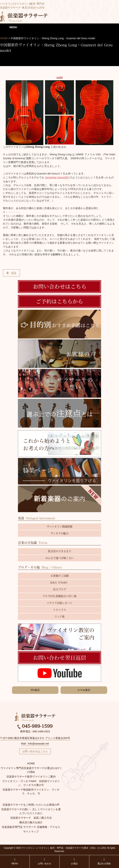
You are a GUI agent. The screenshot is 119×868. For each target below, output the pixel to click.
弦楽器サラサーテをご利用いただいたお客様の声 (31, 805)
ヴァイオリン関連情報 (60, 527)
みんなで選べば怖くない (60, 558)
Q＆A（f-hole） (60, 583)
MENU (15, 861)
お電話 (74, 861)
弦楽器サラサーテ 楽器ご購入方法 (31, 818)
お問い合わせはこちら (35, 751)
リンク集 (60, 617)
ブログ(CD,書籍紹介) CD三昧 (60, 596)
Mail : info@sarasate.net (35, 744)
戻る (11, 273)
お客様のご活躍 (60, 576)
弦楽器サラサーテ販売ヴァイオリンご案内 (31, 777)
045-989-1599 (35, 726)
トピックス (60, 610)
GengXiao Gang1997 (57, 177)
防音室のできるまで (60, 551)
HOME (31, 763)
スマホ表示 (84, 690)
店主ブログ (60, 589)
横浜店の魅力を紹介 (31, 822)
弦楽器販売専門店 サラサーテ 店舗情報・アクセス (31, 827)
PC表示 (35, 690)
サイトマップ (31, 832)
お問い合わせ (44, 861)
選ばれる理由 (104, 861)
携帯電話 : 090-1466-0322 (35, 731)
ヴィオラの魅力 (60, 533)
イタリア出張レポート (60, 603)
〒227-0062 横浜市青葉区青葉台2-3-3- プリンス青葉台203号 (35, 738)
